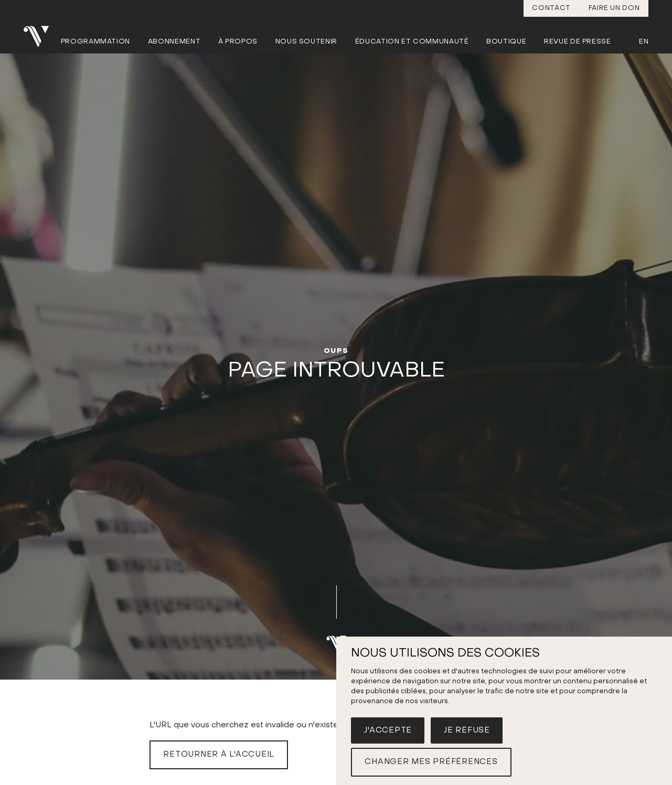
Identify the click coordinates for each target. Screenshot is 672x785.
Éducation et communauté (412, 42)
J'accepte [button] (388, 730)
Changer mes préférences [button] (431, 762)
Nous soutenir (306, 42)
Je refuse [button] (467, 730)
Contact (551, 8)
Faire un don (614, 8)
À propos (238, 42)
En (644, 42)
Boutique (506, 42)
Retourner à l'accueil (219, 755)
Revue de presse (578, 42)
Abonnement (174, 42)
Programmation (95, 42)
